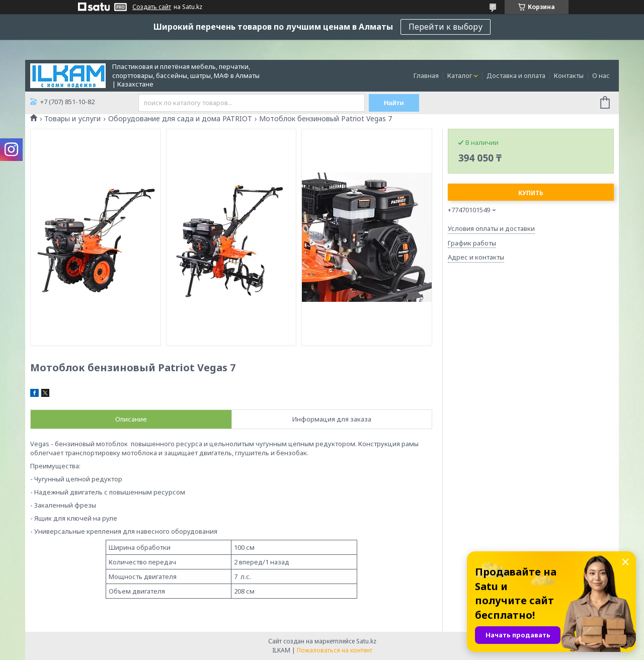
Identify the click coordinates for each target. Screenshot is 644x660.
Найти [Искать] (394, 103)
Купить (531, 193)
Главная (426, 75)
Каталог (460, 75)
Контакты (569, 75)
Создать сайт (152, 7)
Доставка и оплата (516, 75)
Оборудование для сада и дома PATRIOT (180, 119)
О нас (601, 75)
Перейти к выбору (446, 27)
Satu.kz (366, 641)
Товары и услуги (72, 119)
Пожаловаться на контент (335, 650)
